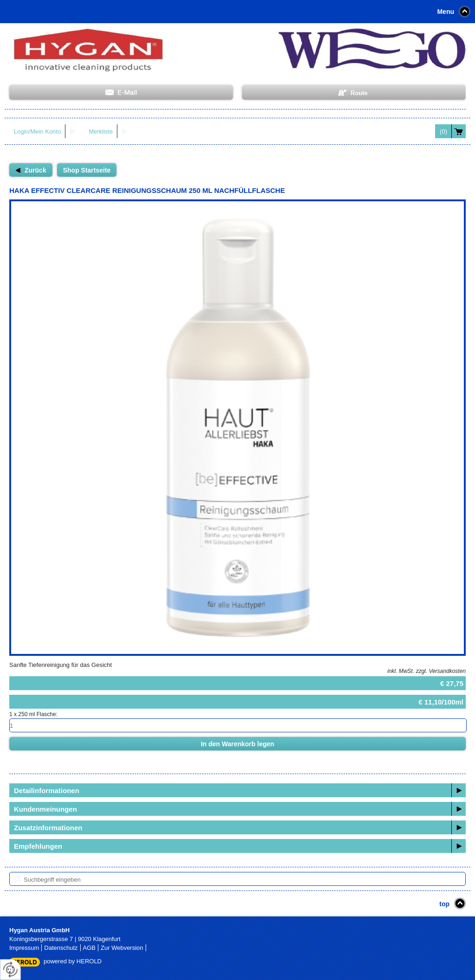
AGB (89, 948)
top (444, 904)
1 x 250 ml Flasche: (33, 714)
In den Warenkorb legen (237, 744)
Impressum (24, 948)
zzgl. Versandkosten (441, 671)
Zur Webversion (122, 948)
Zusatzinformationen (48, 828)
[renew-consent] (10, 970)
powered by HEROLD (73, 961)
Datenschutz (61, 948)
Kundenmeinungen (45, 809)
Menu (446, 12)
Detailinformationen (47, 791)
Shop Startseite (87, 170)
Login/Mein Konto (37, 131)
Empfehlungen (38, 846)
